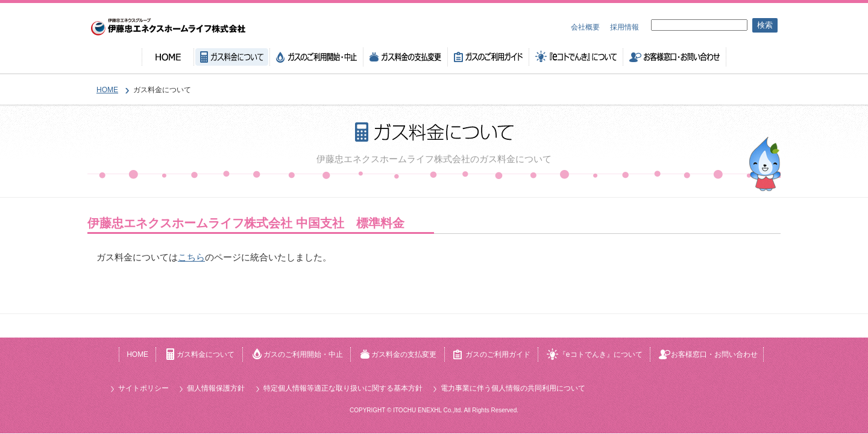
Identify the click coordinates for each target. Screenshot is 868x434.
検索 (765, 25)
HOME (168, 57)
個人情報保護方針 (216, 388)
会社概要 (585, 27)
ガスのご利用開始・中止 (317, 57)
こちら (191, 257)
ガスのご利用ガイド (489, 57)
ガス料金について (232, 57)
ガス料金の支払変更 (406, 57)
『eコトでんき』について (576, 57)
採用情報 (624, 27)
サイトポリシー (143, 388)
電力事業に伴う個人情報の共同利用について (513, 388)
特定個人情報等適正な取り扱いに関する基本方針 (343, 388)
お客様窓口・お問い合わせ (675, 57)
